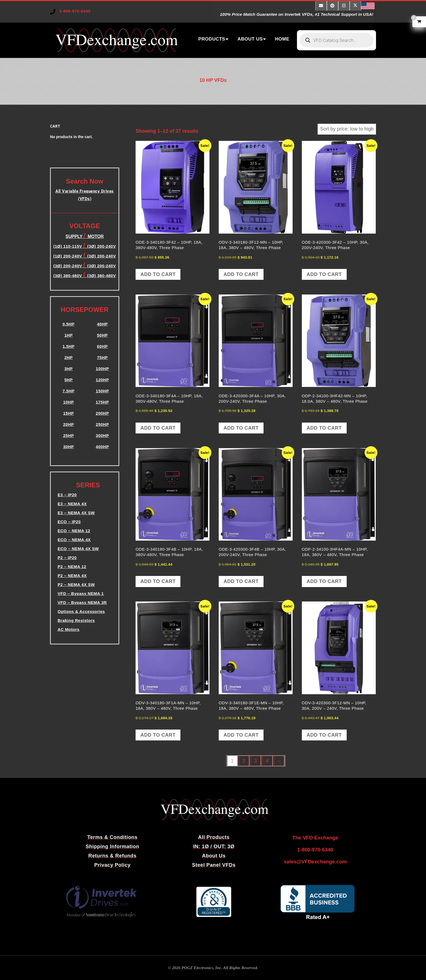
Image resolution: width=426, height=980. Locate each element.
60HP (102, 346)
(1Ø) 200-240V (68, 256)
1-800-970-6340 (75, 11)
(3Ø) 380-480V (68, 276)
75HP (102, 357)
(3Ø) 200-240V (102, 256)
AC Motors (68, 629)
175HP (102, 402)
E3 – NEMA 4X (72, 504)
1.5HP (68, 346)
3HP (69, 369)
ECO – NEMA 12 (74, 531)
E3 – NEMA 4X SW (76, 513)
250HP (102, 424)
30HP (68, 447)
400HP (102, 447)
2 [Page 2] (244, 761)
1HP (69, 335)
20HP (68, 424)
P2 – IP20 (67, 558)
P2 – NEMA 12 (72, 567)
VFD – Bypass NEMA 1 (81, 593)
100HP (102, 369)
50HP (102, 335)
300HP (102, 435)
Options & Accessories (81, 611)
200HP (102, 413)
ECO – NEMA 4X (74, 540)
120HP (102, 380)
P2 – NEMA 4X (72, 576)
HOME (282, 39)
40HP (102, 324)
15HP (68, 413)
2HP (69, 357)
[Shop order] (347, 129)
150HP (102, 391)
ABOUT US (250, 39)
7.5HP (68, 391)
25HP (68, 435)
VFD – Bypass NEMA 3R (82, 602)
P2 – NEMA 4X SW (76, 584)
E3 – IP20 (67, 495)
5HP (69, 380)
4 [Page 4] (267, 761)
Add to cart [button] (158, 274)
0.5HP (68, 324)
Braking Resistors (76, 620)
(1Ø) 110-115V (68, 246)
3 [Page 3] (256, 761)
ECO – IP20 (69, 522)
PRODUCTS (212, 39)
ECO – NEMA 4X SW (78, 549)
